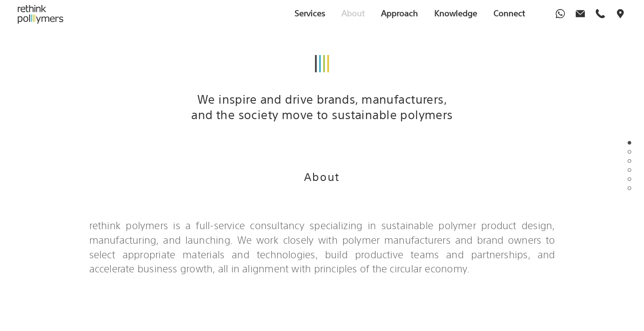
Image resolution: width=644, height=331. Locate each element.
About (353, 13)
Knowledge (456, 13)
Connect (509, 13)
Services (310, 13)
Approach (399, 13)
